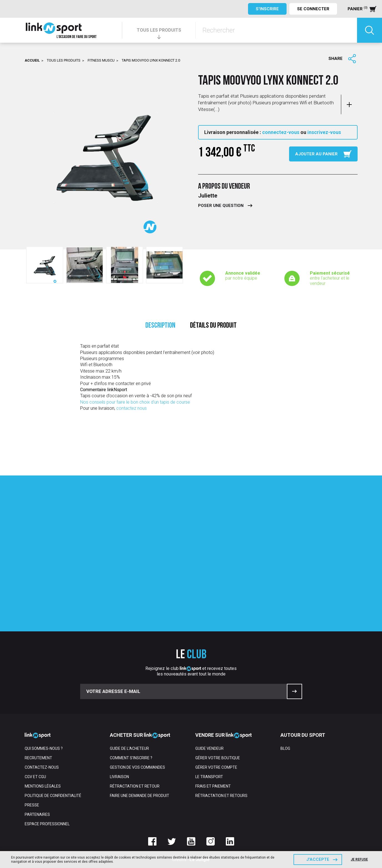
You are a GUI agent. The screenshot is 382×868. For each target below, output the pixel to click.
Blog (285, 748)
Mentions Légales (43, 786)
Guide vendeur (209, 748)
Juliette (208, 196)
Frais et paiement (213, 786)
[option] (45, 265)
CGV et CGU (35, 777)
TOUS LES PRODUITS (159, 30)
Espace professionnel (47, 824)
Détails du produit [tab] (213, 326)
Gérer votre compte (216, 767)
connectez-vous (281, 132)
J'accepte (318, 859)
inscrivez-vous (324, 132)
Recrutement (38, 758)
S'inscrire (267, 9)
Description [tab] (160, 326)
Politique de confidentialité (53, 796)
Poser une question (221, 206)
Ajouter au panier (316, 154)
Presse (32, 805)
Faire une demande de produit (140, 796)
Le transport (209, 777)
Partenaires (37, 814)
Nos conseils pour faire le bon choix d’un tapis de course (135, 402)
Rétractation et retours (221, 796)
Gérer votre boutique (218, 758)
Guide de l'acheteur (129, 748)
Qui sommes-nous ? (44, 748)
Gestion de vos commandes (137, 767)
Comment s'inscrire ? (131, 758)
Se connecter (313, 9)
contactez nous (131, 408)
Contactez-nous (42, 767)
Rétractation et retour (135, 786)
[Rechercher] (276, 30)
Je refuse (359, 859)
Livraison (119, 777)
